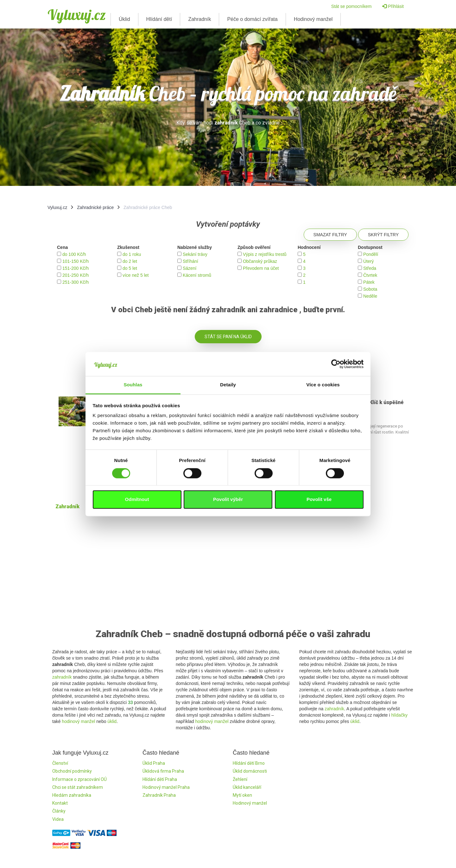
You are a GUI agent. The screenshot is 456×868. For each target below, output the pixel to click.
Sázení (190, 268)
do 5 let (130, 268)
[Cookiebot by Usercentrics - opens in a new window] (336, 364)
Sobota (370, 289)
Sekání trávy (195, 254)
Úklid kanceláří (247, 787)
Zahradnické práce (95, 207)
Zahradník (199, 19)
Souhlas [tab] (133, 385)
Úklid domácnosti (250, 771)
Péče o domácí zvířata (252, 19)
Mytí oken (242, 795)
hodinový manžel (78, 721)
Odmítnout (137, 500)
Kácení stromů (197, 275)
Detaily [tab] (228, 385)
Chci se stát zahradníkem (78, 787)
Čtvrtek (370, 275)
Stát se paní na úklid (228, 337)
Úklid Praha (154, 763)
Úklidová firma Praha (163, 771)
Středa (370, 268)
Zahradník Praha (159, 795)
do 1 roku (132, 254)
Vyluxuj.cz (77, 15)
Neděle (370, 296)
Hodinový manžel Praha (166, 787)
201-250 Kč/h (76, 275)
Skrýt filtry (383, 235)
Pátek (369, 282)
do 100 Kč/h (74, 254)
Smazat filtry (330, 235)
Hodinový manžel (313, 19)
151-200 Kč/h (76, 268)
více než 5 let (136, 275)
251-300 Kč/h (76, 282)
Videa (58, 819)
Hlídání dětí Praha (160, 779)
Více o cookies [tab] (323, 385)
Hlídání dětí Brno (249, 763)
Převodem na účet (261, 268)
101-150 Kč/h (76, 261)
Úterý (368, 261)
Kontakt (60, 803)
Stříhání (190, 261)
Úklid (124, 19)
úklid (112, 721)
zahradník (62, 677)
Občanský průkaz (260, 261)
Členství (60, 763)
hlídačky (399, 715)
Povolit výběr (228, 500)
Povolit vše (319, 500)
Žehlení (240, 779)
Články (59, 811)
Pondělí (371, 254)
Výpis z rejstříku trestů (265, 254)
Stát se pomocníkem (351, 6)
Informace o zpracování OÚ (79, 779)
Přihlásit (393, 6)
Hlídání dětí (159, 19)
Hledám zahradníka (72, 795)
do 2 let (130, 261)
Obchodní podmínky (72, 771)
